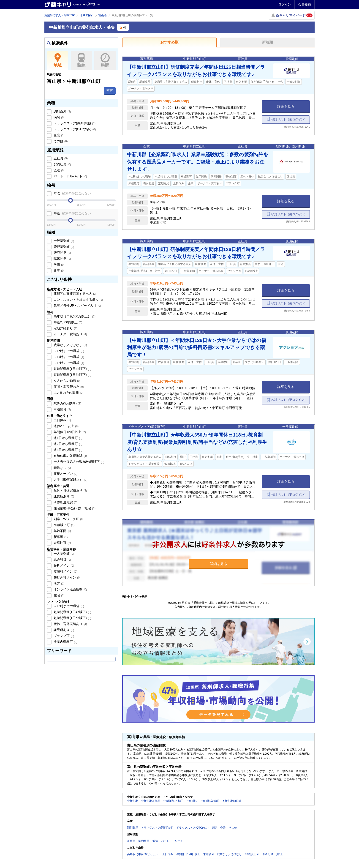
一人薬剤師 (63, 554)
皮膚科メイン (65, 571)
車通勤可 (62, 409)
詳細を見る (286, 106)
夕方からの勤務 (67, 381)
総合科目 (62, 560)
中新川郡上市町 (173, 801)
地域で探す (87, 15)
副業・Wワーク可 (68, 519)
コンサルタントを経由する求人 (78, 300)
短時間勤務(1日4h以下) (72, 369)
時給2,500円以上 (67, 322)
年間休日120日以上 (69, 432)
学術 (59, 265)
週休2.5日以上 (66, 426)
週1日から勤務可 (67, 438)
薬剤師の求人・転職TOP (60, 15)
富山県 (103, 15)
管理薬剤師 (63, 247)
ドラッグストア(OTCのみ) (74, 129)
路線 (81, 60)
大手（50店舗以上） (70, 480)
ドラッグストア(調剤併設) (74, 123)
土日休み (62, 420)
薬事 (59, 270)
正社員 (60, 158)
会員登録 (305, 4)
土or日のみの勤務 (68, 393)
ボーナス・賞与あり (70, 334)
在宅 (59, 595)
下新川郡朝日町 (232, 801)
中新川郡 (133, 801)
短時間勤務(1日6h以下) (72, 375)
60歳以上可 (64, 525)
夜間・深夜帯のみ (68, 387)
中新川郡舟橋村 (151, 801)
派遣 (59, 170)
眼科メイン (63, 565)
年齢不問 (62, 531)
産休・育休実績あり (70, 490)
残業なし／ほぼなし (70, 345)
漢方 (59, 583)
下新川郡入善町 (209, 801)
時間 (105, 60)
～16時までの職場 (68, 351)
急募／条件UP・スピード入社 (77, 306)
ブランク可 (63, 636)
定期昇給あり (65, 328)
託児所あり (63, 496)
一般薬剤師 (63, 241)
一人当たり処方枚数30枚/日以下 (78, 462)
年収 (72, 193)
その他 (60, 141)
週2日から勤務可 (67, 444)
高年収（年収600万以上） (74, 316)
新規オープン (65, 474)
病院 (59, 117)
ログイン (285, 4)
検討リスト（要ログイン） (289, 119)
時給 (72, 213)
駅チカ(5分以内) (67, 403)
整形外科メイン (67, 577)
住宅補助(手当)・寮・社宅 (74, 508)
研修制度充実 (65, 502)
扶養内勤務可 (65, 642)
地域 (58, 60)
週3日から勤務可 (67, 450)
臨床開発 (62, 259)
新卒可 (60, 537)
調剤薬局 (62, 111)
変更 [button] (110, 91)
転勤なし (62, 468)
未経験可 (62, 543)
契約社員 (62, 164)
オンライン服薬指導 (70, 589)
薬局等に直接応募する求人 (75, 294)
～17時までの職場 (68, 357)
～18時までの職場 (68, 363)
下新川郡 (191, 801)
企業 (59, 135)
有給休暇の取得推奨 (70, 456)
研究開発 (62, 253)
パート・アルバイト (70, 176)
